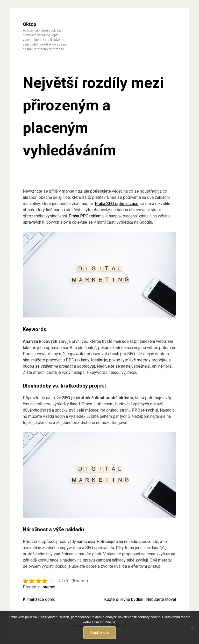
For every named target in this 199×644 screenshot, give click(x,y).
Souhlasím (100, 632)
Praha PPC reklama (86, 216)
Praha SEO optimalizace (117, 204)
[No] (193, 627)
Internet (48, 587)
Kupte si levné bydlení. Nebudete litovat (140, 599)
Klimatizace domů (39, 599)
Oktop (30, 24)
